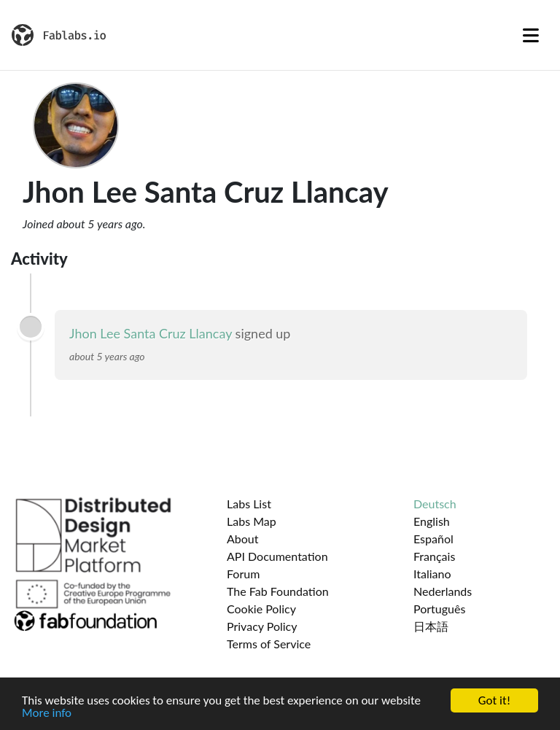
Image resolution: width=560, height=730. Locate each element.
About (243, 539)
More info (47, 714)
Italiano (432, 574)
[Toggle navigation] (531, 35)
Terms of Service (269, 644)
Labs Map (252, 521)
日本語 (431, 626)
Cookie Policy (261, 609)
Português (439, 609)
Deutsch (435, 504)
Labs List (249, 504)
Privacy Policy (262, 626)
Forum (243, 574)
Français (434, 556)
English (432, 521)
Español (433, 539)
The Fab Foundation (278, 591)
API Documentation (277, 556)
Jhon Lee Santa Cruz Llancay (151, 333)
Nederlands (443, 591)
